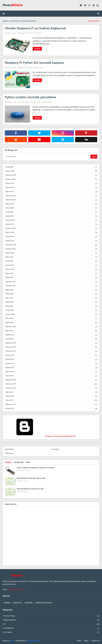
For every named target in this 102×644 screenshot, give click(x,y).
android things (52, 616)
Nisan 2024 (52, 208)
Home (79, 641)
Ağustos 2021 (52, 282)
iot (52, 624)
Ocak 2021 (52, 306)
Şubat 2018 (52, 396)
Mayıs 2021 (52, 290)
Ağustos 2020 (52, 327)
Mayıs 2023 (52, 233)
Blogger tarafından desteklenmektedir (40, 436)
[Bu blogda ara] (47, 157)
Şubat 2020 (52, 335)
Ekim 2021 (52, 273)
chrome (39, 33)
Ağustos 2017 (52, 404)
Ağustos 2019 (52, 343)
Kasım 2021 (52, 269)
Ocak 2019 (52, 364)
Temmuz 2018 (52, 384)
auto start (39, 68)
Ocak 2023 (52, 237)
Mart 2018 (52, 392)
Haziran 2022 (52, 249)
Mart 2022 (52, 257)
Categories (19, 462)
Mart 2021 (52, 298)
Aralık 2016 (52, 408)
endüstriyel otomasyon (44, 603)
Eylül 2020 (52, 323)
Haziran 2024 (52, 200)
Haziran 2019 (52, 351)
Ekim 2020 (52, 319)
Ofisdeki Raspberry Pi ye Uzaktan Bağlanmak (35, 28)
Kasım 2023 (52, 220)
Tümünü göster (94, 21)
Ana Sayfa (55, 449)
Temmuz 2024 (52, 196)
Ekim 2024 (52, 192)
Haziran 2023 (52, 228)
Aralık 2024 (52, 188)
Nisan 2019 (52, 355)
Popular (8, 462)
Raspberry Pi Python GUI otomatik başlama (34, 63)
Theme (12, 641)
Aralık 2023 (52, 216)
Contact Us (95, 641)
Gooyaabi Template (33, 641)
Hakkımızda (9, 453)
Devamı (37, 49)
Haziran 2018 (52, 388)
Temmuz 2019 (52, 347)
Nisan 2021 (52, 294)
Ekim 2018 (52, 372)
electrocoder (12, 33)
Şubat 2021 (52, 302)
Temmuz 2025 (52, 175)
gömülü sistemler (52, 620)
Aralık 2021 (52, 265)
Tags (28, 462)
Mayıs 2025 (52, 183)
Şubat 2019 (52, 359)
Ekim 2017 (52, 400)
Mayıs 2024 (52, 204)
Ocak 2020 (52, 339)
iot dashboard (52, 628)
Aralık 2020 (52, 310)
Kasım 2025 (52, 171)
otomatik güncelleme (44, 102)
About (86, 641)
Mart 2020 (52, 331)
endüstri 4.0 (17, 603)
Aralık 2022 (52, 241)
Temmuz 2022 (52, 245)
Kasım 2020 (52, 314)
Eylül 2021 (52, 278)
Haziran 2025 (52, 179)
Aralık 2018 (52, 368)
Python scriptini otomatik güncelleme (30, 97)
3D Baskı (7, 603)
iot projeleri (52, 632)
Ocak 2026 (52, 167)
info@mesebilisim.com (16, 590)
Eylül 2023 (52, 224)
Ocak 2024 (52, 212)
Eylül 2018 (52, 376)
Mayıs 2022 (52, 253)
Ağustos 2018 (52, 380)
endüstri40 (29, 603)
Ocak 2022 (52, 261)
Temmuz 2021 (52, 286)
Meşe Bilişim (9, 449)
